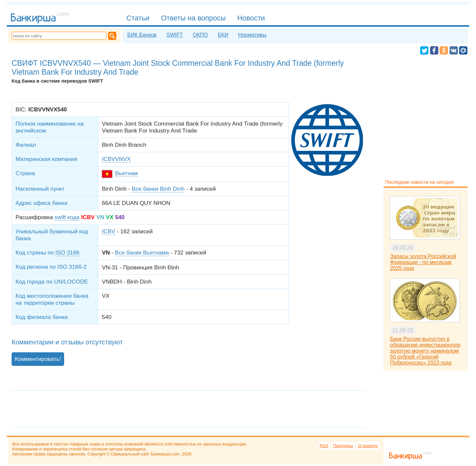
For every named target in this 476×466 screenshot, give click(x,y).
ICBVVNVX (116, 159)
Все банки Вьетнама (142, 252)
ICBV (108, 231)
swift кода (67, 217)
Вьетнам (126, 173)
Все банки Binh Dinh (158, 189)
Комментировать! (38, 359)
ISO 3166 (67, 252)
